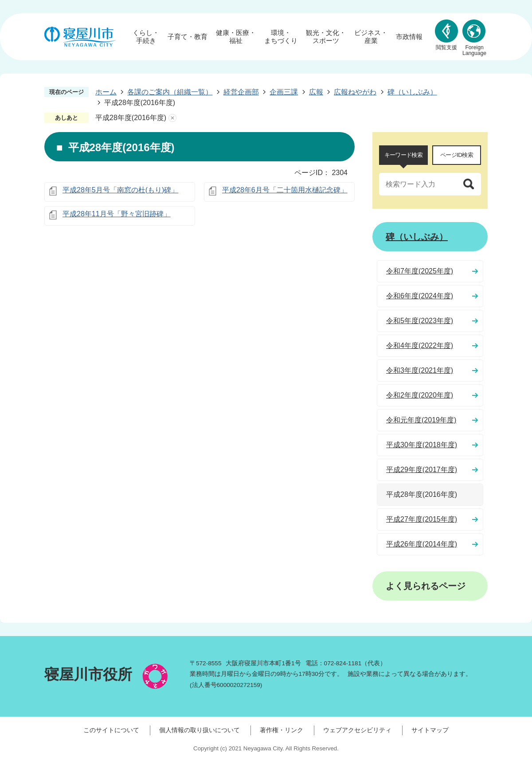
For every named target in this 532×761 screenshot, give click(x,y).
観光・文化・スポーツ (326, 37)
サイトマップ (430, 730)
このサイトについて (111, 730)
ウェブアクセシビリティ (357, 730)
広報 (316, 92)
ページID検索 (457, 155)
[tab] (403, 155)
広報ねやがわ (355, 92)
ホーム (106, 92)
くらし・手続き (146, 37)
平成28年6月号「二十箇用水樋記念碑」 (285, 190)
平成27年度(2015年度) (422, 519)
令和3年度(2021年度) (420, 370)
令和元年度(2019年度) (421, 420)
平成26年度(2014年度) (422, 544)
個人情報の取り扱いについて (199, 730)
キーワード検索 (403, 155)
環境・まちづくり (281, 37)
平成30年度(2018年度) (422, 445)
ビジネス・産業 (371, 37)
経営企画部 (241, 92)
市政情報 (409, 37)
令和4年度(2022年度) (420, 345)
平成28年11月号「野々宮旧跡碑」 (117, 214)
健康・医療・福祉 (236, 37)
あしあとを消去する (172, 118)
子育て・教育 (188, 37)
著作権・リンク (282, 730)
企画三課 (284, 92)
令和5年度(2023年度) (420, 321)
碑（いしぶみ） (412, 92)
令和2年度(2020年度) (420, 395)
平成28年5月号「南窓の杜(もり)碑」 (120, 190)
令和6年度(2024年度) (420, 296)
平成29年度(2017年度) (422, 470)
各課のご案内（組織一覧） (170, 92)
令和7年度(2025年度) (420, 271)
